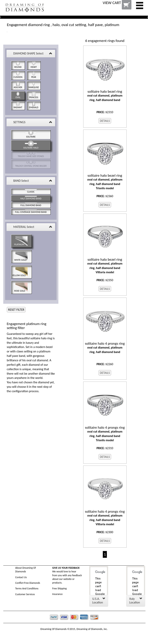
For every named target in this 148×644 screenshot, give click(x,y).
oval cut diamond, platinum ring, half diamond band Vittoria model (105, 266)
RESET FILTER (16, 310)
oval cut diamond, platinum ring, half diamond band (105, 96)
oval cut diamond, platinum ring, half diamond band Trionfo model (105, 182)
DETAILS (105, 121)
